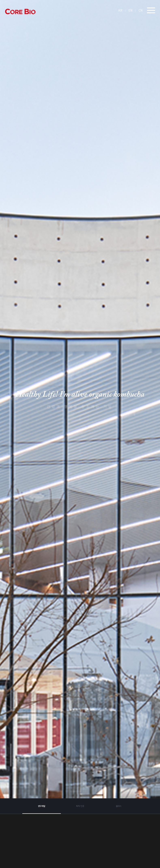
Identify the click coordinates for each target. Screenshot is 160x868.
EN (130, 10)
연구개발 (42, 828)
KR (120, 10)
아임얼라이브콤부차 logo (20, 11)
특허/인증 (80, 828)
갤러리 (119, 828)
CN (141, 10)
